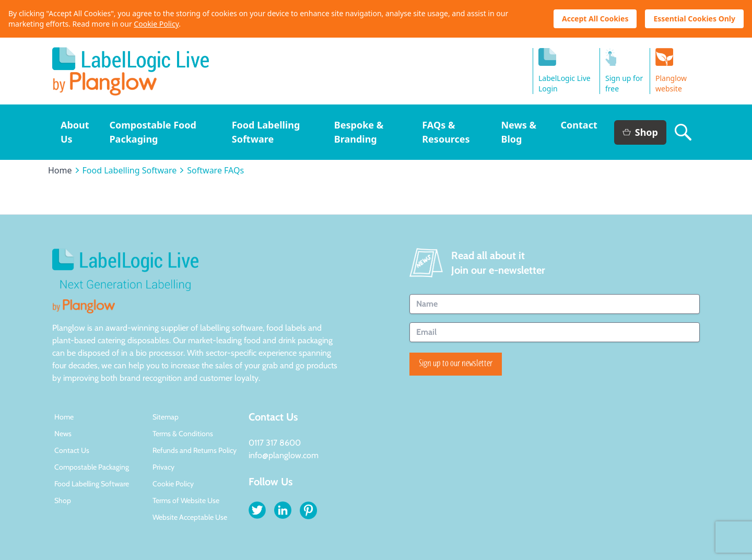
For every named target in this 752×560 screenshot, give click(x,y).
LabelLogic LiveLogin (565, 71)
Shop (640, 132)
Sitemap (166, 417)
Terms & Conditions (183, 434)
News (63, 434)
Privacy (163, 467)
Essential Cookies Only (694, 19)
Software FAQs (215, 170)
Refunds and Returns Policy (195, 450)
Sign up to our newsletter (456, 364)
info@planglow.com (284, 455)
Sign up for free (624, 71)
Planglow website (671, 71)
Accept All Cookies (595, 19)
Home (60, 170)
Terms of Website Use (186, 500)
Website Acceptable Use (190, 517)
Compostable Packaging (92, 467)
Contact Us (72, 450)
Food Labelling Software (130, 170)
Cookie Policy (156, 24)
